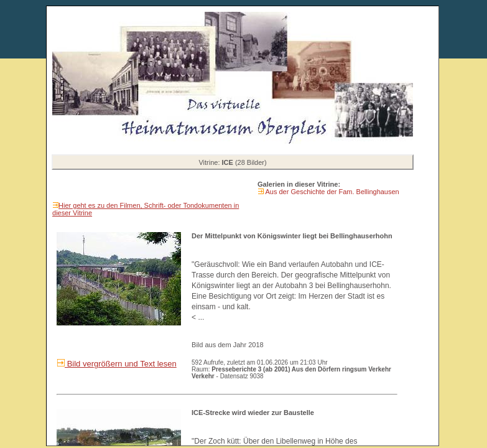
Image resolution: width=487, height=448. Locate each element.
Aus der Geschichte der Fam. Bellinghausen (332, 192)
